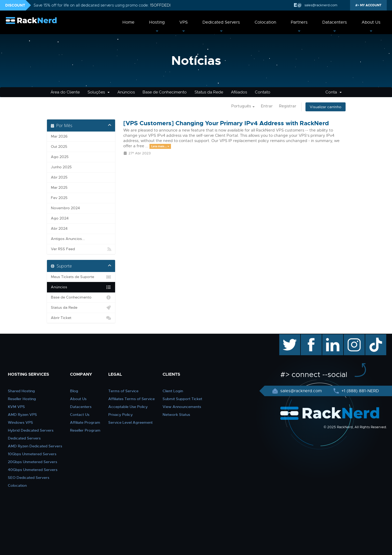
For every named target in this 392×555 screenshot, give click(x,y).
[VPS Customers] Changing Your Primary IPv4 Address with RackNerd (226, 123)
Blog (74, 391)
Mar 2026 (59, 136)
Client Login (173, 391)
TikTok (372, 337)
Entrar (267, 106)
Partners (299, 22)
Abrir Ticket (81, 318)
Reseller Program (85, 430)
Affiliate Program (85, 422)
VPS (184, 22)
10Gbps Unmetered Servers (32, 454)
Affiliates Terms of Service (131, 399)
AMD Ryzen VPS (22, 415)
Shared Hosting (21, 391)
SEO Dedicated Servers (29, 478)
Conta (334, 92)
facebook (310, 337)
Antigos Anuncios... (68, 239)
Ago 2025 (60, 157)
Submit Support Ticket (182, 399)
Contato (263, 92)
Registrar (288, 106)
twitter (286, 337)
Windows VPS (20, 422)
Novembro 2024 (65, 208)
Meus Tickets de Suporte (81, 277)
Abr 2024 (59, 229)
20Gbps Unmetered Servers (33, 462)
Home (128, 22)
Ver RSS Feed (81, 249)
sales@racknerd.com (321, 5)
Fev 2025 (59, 198)
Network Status (176, 415)
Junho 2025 (61, 167)
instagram (354, 337)
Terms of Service (123, 391)
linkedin (330, 337)
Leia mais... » (160, 146)
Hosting (157, 22)
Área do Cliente (65, 92)
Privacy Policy (120, 415)
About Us (371, 22)
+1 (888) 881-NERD (359, 391)
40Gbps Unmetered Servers (33, 470)
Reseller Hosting (22, 399)
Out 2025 (59, 147)
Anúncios (126, 92)
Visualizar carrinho (326, 107)
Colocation (265, 22)
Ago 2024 (60, 218)
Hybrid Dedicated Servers (31, 430)
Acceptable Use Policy (128, 407)
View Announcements (182, 407)
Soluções (99, 92)
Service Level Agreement (130, 422)
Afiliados (239, 92)
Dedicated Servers (221, 22)
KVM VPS (16, 407)
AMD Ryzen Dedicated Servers (35, 446)
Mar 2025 (59, 188)
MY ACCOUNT (370, 5)
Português (243, 106)
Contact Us (80, 415)
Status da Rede (209, 92)
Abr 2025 (59, 177)
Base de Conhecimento (165, 92)
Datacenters (335, 22)
